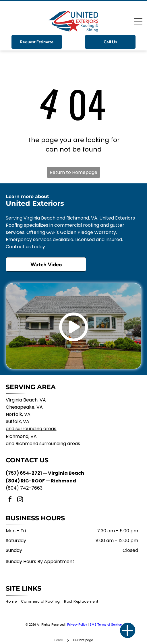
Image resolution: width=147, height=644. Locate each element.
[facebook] (10, 500)
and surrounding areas (31, 429)
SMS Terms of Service (106, 625)
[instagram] (20, 500)
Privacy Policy (77, 625)
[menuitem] (13, 602)
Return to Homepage (73, 172)
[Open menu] (138, 22)
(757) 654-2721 (24, 473)
